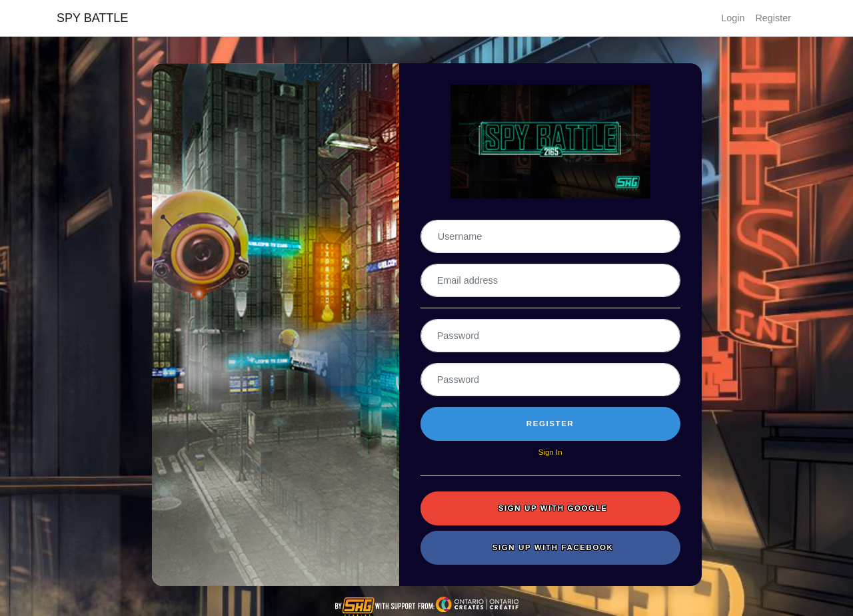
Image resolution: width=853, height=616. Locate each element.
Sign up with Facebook (553, 547)
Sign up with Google (553, 508)
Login (733, 18)
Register (773, 18)
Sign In (550, 452)
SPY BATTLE (92, 18)
